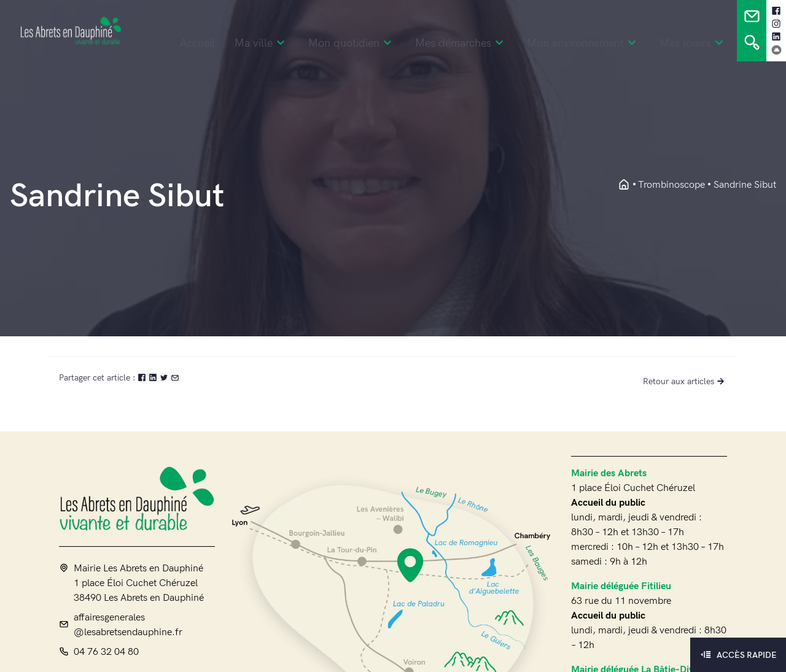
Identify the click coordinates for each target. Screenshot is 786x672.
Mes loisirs (693, 44)
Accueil (197, 44)
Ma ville (262, 44)
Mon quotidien (352, 44)
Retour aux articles (685, 381)
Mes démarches (461, 44)
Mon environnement (583, 44)
